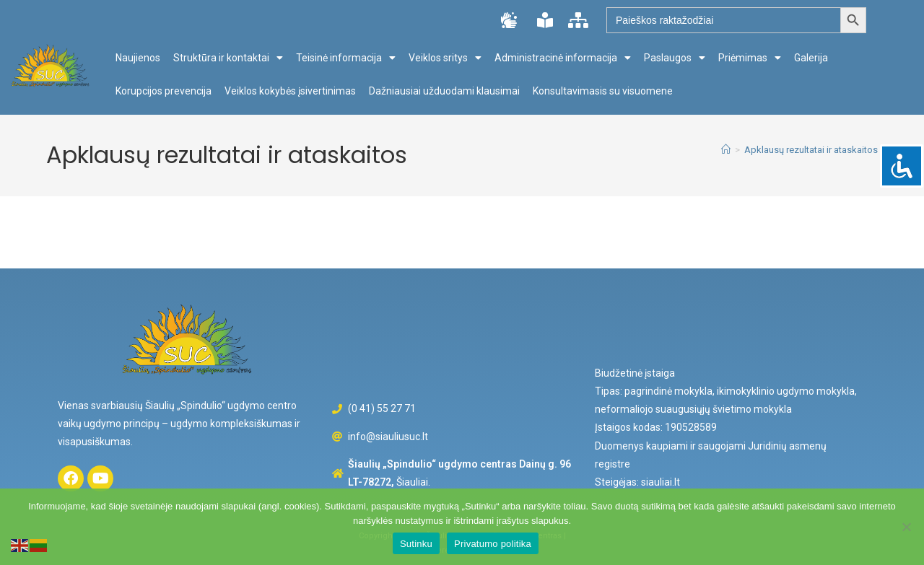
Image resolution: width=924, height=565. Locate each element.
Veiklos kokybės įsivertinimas (290, 91)
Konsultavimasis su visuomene (603, 91)
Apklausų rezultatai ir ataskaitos (811, 150)
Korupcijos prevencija (164, 91)
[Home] (726, 150)
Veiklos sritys (445, 58)
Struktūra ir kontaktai (228, 58)
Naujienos (138, 58)
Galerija (811, 58)
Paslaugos (675, 58)
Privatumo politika (493, 544)
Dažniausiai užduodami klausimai (444, 91)
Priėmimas (750, 58)
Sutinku (416, 544)
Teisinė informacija (346, 58)
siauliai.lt (661, 482)
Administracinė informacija (563, 58)
